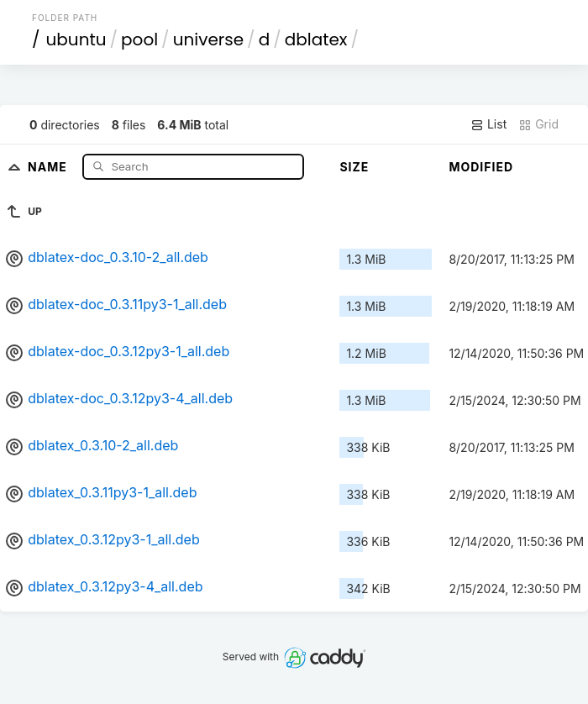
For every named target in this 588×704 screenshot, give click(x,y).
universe (208, 39)
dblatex (316, 39)
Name (49, 166)
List (488, 124)
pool (139, 39)
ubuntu (76, 39)
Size (354, 167)
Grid (538, 124)
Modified (481, 167)
